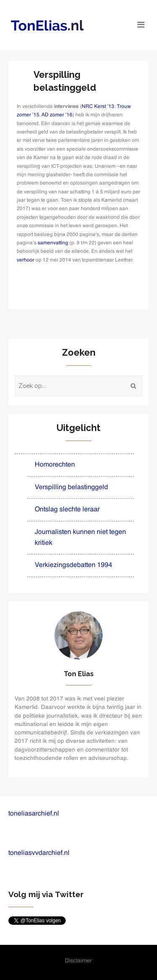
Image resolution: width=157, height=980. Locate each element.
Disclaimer (78, 961)
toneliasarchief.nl (34, 814)
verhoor (26, 260)
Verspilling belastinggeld (71, 487)
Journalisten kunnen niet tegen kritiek (80, 538)
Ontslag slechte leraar (67, 510)
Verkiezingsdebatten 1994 (73, 565)
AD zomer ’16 (57, 115)
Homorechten (55, 465)
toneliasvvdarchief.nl (39, 853)
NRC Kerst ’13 (98, 107)
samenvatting (53, 243)
